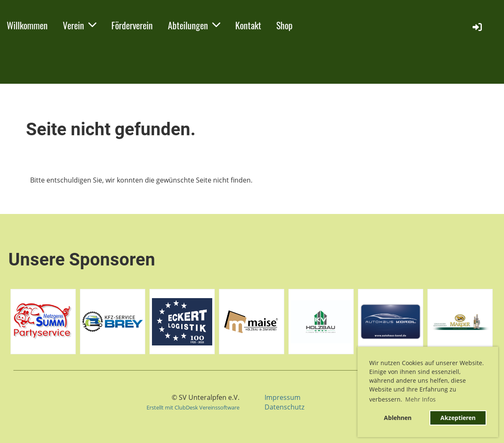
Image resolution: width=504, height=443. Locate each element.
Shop (284, 25)
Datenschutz (284, 407)
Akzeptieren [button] (458, 418)
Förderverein (132, 25)
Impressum (283, 397)
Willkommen (27, 25)
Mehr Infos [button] (420, 399)
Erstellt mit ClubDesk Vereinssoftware (193, 407)
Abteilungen (194, 25)
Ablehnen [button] (398, 418)
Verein (80, 25)
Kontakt (248, 25)
